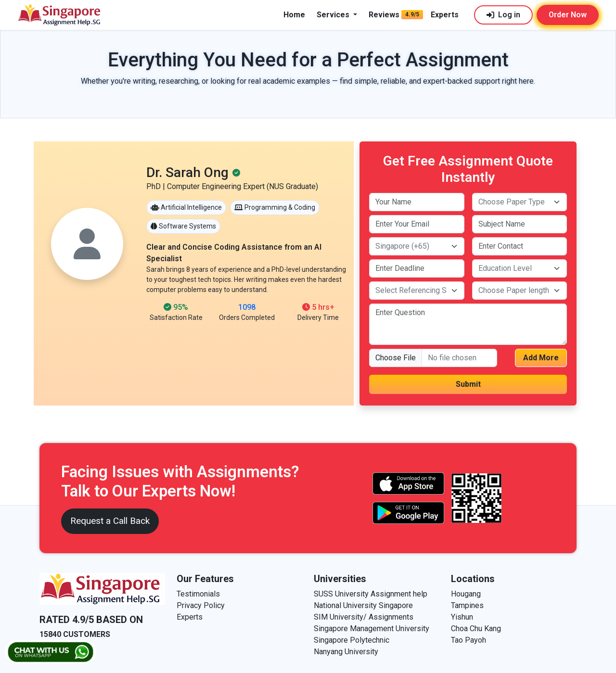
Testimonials (198, 594)
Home (294, 15)
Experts (445, 15)
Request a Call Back (110, 521)
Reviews (384, 15)
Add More (541, 358)
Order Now (568, 15)
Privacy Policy (201, 605)
